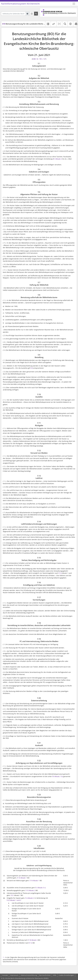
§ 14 (60, 573)
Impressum (14, 975)
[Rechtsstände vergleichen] (54, 24)
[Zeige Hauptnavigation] (74, 4)
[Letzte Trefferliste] (32, 14)
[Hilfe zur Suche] (27, 14)
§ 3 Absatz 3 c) (40, 888)
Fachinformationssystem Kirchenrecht (20, 4)
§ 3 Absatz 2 (58, 159)
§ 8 (32, 368)
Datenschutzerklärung (29, 975)
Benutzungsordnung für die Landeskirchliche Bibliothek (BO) (29, 24)
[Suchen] (36, 14)
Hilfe (55, 975)
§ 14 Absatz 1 (22, 878)
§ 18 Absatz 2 (33, 940)
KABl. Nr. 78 (37, 59)
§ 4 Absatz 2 (30, 898)
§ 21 (12, 895)
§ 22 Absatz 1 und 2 (14, 900)
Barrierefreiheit (45, 975)
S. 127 (44, 59)
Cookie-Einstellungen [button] (66, 975)
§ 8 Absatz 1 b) (58, 776)
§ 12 (31, 943)
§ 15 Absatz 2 (30, 890)
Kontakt (5, 975)
